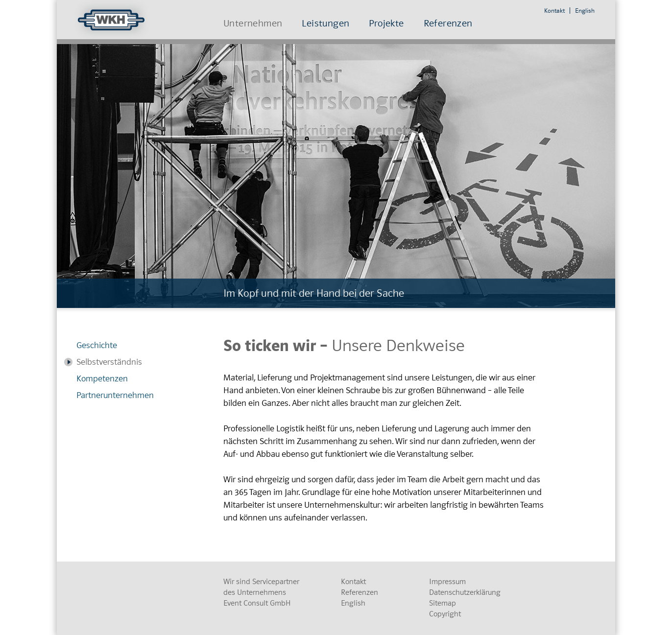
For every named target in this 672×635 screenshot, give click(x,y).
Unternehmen (253, 23)
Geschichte (97, 345)
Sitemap (443, 603)
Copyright (445, 614)
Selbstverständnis (109, 362)
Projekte (386, 23)
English (585, 11)
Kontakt (554, 11)
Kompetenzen (102, 379)
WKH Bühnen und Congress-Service (113, 20)
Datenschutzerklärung (465, 592)
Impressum (447, 582)
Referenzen (448, 23)
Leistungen (325, 23)
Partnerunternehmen (115, 395)
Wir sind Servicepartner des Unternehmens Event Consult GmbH (261, 592)
